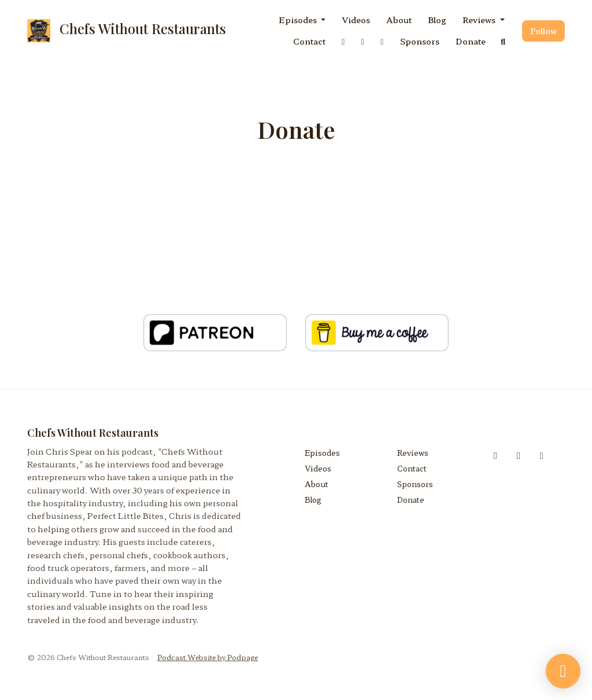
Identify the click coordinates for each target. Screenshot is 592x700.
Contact (309, 41)
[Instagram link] (363, 41)
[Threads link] (382, 41)
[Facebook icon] (495, 455)
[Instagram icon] (519, 455)
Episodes (299, 20)
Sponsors (420, 41)
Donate (471, 41)
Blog (437, 20)
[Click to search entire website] (504, 41)
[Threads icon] (542, 455)
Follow (543, 31)
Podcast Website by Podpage (208, 657)
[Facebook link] (343, 41)
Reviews (480, 20)
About (399, 20)
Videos (356, 20)
